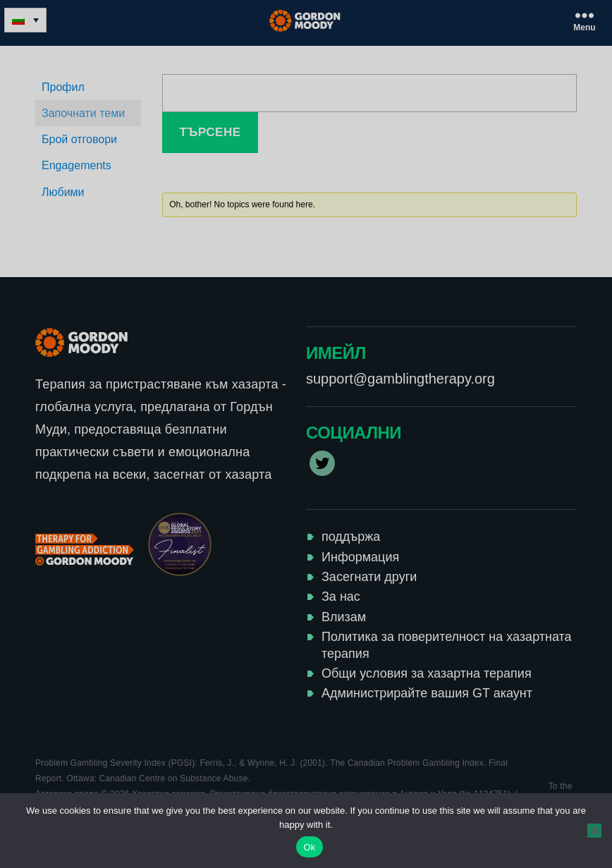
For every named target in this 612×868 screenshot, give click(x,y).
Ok (309, 847)
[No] (594, 831)
